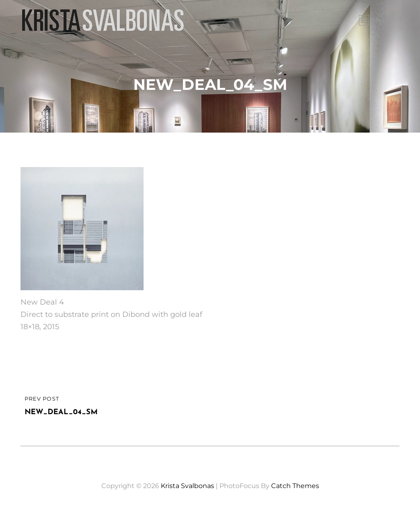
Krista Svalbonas (187, 486)
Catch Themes (295, 486)
